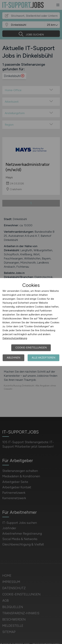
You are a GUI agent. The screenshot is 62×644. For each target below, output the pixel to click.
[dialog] (31, 322)
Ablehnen (13, 358)
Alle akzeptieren (43, 358)
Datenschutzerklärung (15, 338)
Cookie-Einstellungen (31, 348)
